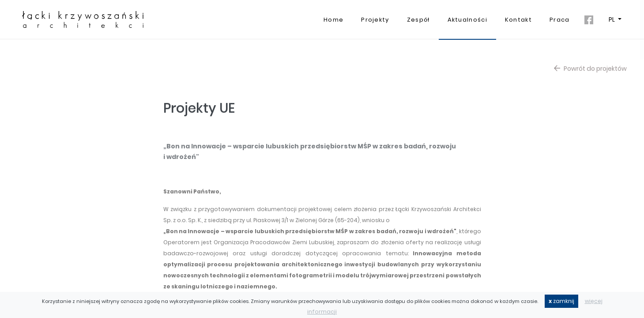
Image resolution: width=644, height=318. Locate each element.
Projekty (375, 20)
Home (333, 20)
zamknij (561, 301)
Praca (560, 20)
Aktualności (467, 20)
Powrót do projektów (590, 71)
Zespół (418, 20)
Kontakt (518, 20)
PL (612, 19)
